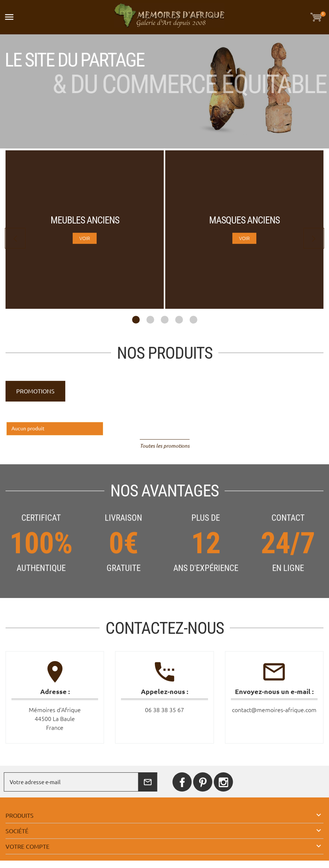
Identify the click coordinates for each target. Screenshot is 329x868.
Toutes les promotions (165, 451)
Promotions (35, 396)
